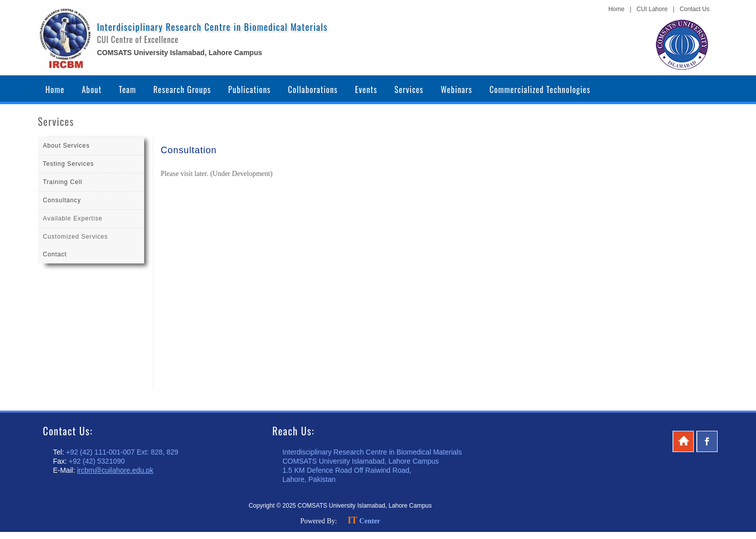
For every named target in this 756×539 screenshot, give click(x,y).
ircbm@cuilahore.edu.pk (115, 470)
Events (366, 89)
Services (409, 89)
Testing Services (69, 164)
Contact (55, 254)
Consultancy (62, 200)
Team (127, 89)
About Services (66, 146)
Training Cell (63, 182)
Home (616, 9)
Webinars (456, 89)
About (92, 89)
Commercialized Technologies (540, 89)
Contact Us (695, 9)
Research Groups (182, 89)
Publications (249, 89)
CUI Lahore (652, 9)
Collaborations (313, 89)
